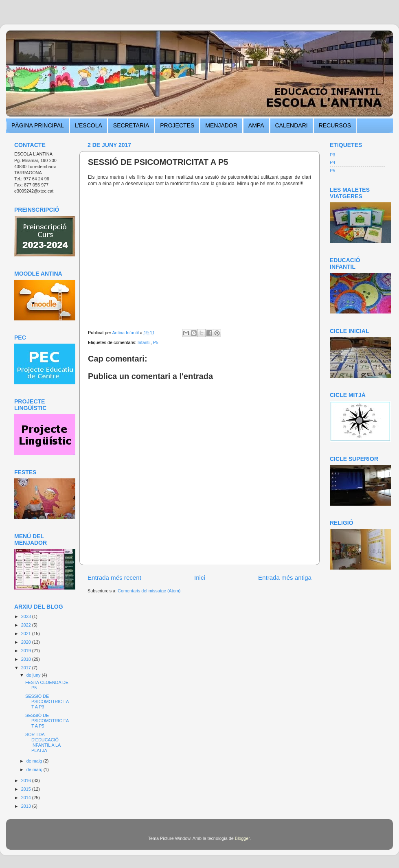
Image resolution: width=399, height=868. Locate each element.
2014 (27, 798)
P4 (332, 162)
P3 (332, 155)
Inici (200, 578)
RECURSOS (335, 125)
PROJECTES (177, 125)
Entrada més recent (114, 578)
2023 (27, 616)
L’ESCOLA (89, 125)
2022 (27, 625)
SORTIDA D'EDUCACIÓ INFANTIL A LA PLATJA (43, 742)
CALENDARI (292, 125)
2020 (27, 642)
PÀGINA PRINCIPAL (38, 125)
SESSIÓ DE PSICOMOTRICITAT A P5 (47, 721)
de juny (34, 675)
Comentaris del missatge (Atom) (149, 591)
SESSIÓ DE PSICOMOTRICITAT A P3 (47, 701)
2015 (27, 789)
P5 (156, 342)
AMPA (256, 125)
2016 (27, 780)
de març (35, 769)
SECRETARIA (131, 125)
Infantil (144, 342)
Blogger (242, 838)
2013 (27, 806)
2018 (27, 659)
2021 (27, 633)
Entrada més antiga (285, 578)
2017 (27, 668)
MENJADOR (221, 125)
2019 (27, 651)
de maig (35, 761)
